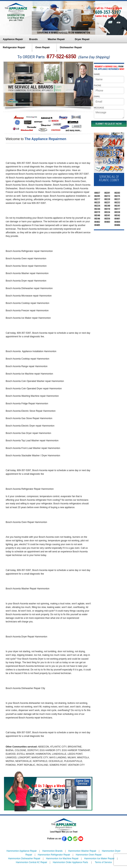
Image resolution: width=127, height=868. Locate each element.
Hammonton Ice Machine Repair (62, 859)
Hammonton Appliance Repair (22, 851)
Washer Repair (56, 39)
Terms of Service (103, 862)
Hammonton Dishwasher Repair (24, 859)
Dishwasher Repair (71, 47)
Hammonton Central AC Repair (32, 862)
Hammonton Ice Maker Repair (99, 859)
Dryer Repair (82, 39)
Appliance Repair (13, 39)
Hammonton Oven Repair (89, 855)
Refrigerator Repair (14, 47)
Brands (33, 39)
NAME (97, 74)
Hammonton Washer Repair (82, 851)
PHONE (98, 85)
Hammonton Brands (53, 851)
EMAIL (97, 96)
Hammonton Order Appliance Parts (70, 862)
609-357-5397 (108, 12)
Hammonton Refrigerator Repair (54, 855)
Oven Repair (42, 47)
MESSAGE (99, 108)
